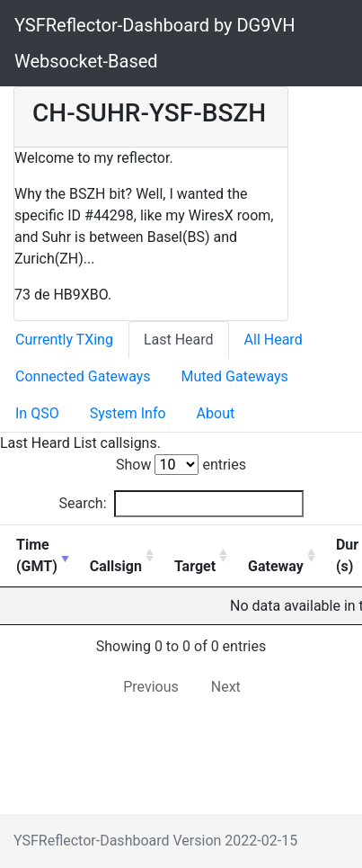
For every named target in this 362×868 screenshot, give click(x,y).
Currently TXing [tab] (64, 340)
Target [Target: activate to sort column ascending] (195, 566)
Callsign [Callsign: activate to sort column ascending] (116, 566)
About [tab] (216, 413)
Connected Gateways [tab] (83, 376)
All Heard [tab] (274, 340)
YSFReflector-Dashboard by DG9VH (155, 25)
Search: (181, 504)
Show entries (181, 465)
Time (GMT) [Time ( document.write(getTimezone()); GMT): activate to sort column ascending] (37, 555)
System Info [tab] (128, 413)
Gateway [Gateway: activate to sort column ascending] (276, 566)
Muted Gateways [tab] (235, 376)
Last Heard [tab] (179, 340)
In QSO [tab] (37, 413)
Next (226, 687)
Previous (151, 687)
